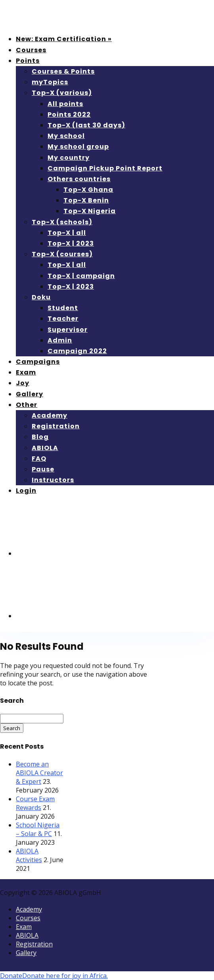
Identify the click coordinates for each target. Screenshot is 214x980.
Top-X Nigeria (90, 211)
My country (69, 158)
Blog (40, 437)
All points (65, 104)
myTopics (50, 82)
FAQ (39, 459)
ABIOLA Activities (29, 855)
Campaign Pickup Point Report (105, 168)
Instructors (53, 480)
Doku (41, 297)
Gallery (30, 394)
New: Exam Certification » (64, 39)
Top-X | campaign (81, 276)
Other (27, 405)
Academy (50, 415)
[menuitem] (75, 553)
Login (26, 491)
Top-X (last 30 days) (86, 125)
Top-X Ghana (88, 190)
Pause (43, 469)
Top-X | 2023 (71, 243)
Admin (60, 340)
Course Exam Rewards (35, 803)
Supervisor (68, 330)
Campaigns (38, 362)
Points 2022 (69, 114)
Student (63, 308)
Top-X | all (67, 233)
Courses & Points (63, 71)
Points (28, 61)
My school (66, 136)
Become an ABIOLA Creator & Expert (39, 773)
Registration (56, 426)
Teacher (63, 319)
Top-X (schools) (62, 222)
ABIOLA (45, 448)
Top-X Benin (86, 200)
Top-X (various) (62, 93)
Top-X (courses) (62, 254)
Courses (31, 50)
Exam (26, 372)
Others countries (79, 179)
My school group (78, 147)
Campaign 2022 (77, 351)
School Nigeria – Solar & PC (38, 829)
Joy (23, 383)
